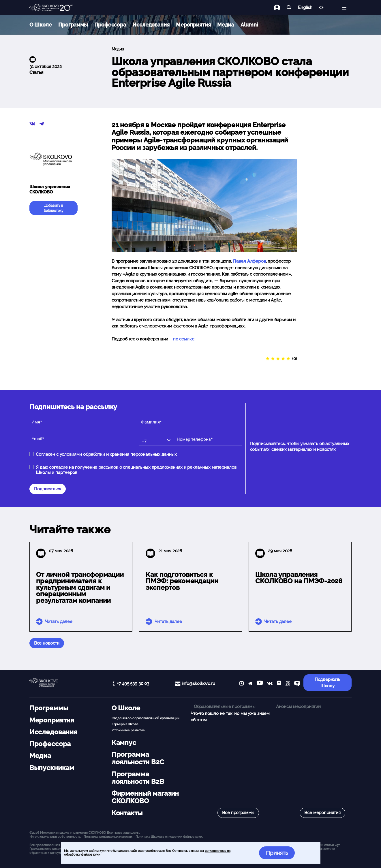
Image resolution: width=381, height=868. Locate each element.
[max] (242, 684)
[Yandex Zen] (279, 684)
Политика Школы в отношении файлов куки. (169, 837)
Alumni (249, 25)
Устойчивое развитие (128, 730)
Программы (73, 25)
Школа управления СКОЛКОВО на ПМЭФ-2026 (299, 578)
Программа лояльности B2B (138, 778)
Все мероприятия (322, 813)
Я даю (136, 470)
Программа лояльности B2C (138, 758)
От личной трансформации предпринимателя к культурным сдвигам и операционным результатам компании (80, 588)
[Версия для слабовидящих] (321, 8)
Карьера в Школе (125, 724)
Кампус (124, 743)
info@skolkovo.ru (198, 684)
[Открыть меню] (344, 8)
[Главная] (51, 8)
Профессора (110, 25)
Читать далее (59, 622)
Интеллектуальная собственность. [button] (55, 837)
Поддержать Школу (328, 683)
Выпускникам (52, 768)
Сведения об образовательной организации (146, 718)
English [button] (305, 8)
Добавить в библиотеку (54, 208)
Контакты (127, 813)
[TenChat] (297, 684)
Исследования (151, 25)
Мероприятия (193, 25)
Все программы (238, 813)
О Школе (41, 25)
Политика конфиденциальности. (108, 837)
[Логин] (280, 8)
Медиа (226, 25)
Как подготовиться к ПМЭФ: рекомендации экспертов (182, 581)
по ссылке (184, 339)
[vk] (270, 684)
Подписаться (48, 489)
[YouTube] (260, 684)
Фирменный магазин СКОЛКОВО (145, 797)
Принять (277, 853)
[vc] (288, 684)
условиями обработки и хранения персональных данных (118, 454)
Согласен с (106, 454)
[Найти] (289, 8)
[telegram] (250, 684)
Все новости (47, 643)
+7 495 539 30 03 (133, 684)
